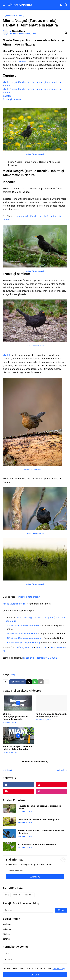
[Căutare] (66, 5)
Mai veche (61, 770)
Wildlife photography (29, 597)
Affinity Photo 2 (25, 647)
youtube (6, 934)
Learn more (58, 968)
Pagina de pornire (10, 16)
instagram (7, 929)
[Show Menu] (4, 5)
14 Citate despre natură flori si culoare (37, 844)
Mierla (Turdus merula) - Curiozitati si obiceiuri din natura (41, 832)
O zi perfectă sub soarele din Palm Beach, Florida (52, 715)
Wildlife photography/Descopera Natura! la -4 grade (16, 717)
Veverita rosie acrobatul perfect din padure (39, 819)
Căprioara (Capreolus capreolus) (24, 625)
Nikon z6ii (28, 658)
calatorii (17, 895)
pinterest (7, 939)
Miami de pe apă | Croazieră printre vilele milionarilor (17, 748)
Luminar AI (42, 647)
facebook (7, 924)
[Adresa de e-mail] (35, 870)
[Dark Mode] (61, 5)
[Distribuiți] (65, 32)
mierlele (22, 61)
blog (22, 16)
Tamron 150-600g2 (47, 658)
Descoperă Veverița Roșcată (22, 633)
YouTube (29, 895)
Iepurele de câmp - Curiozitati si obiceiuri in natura (39, 807)
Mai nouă (8, 770)
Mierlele (7, 355)
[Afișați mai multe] (47, 682)
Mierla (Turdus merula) (15, 604)
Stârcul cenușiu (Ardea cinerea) (23, 643)
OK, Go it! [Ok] (35, 975)
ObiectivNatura (20, 5)
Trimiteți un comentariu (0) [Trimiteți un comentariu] (35, 762)
